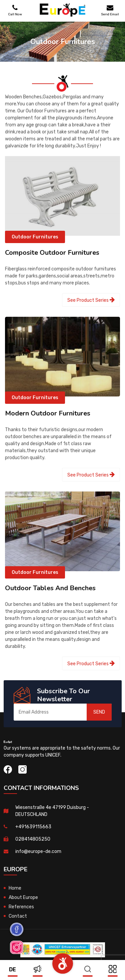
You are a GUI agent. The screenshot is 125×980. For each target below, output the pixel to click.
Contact (18, 916)
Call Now (15, 10)
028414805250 (33, 839)
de (12, 969)
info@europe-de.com (38, 851)
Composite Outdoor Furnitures (52, 253)
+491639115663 (33, 827)
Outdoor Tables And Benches (50, 588)
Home (15, 888)
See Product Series (91, 300)
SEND (99, 712)
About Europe (23, 897)
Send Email (110, 10)
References (21, 907)
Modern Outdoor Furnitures (48, 413)
